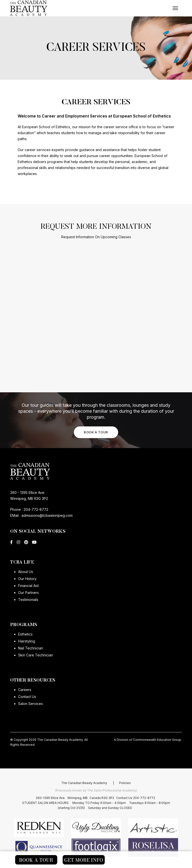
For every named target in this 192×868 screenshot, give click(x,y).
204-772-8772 (36, 509)
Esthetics (25, 634)
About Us (26, 572)
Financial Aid (28, 586)
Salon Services (30, 704)
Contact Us (27, 697)
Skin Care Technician (36, 655)
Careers (25, 690)
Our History (27, 579)
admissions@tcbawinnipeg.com (47, 515)
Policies (125, 794)
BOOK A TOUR (96, 432)
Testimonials (28, 600)
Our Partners (28, 593)
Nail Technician (31, 648)
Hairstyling (27, 641)
